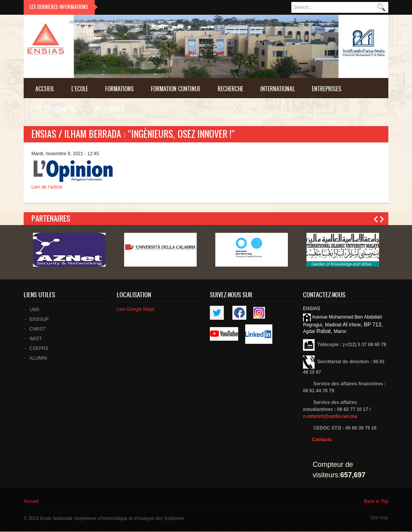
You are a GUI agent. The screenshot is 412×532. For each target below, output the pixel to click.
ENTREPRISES (327, 89)
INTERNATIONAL (278, 89)
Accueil (45, 89)
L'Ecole (80, 89)
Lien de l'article (47, 187)
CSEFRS (39, 348)
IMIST (36, 339)
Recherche (230, 89)
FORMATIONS (119, 89)
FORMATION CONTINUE (176, 89)
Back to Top (376, 501)
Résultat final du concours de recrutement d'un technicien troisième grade (100, 22)
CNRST (37, 329)
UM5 (34, 310)
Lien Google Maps (136, 309)
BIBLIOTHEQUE (109, 109)
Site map (379, 518)
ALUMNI (38, 358)
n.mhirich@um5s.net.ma (330, 416)
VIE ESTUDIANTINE (56, 109)
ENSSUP (39, 319)
